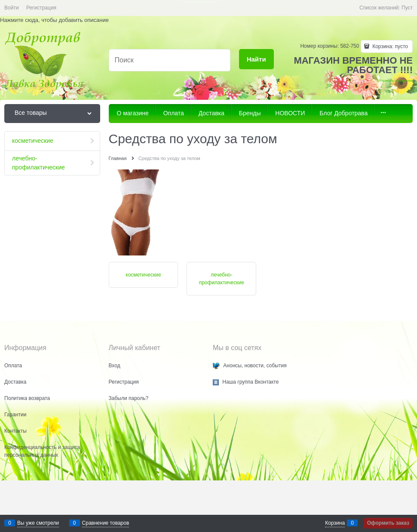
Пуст (407, 8)
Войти (12, 8)
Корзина (335, 523)
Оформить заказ (388, 523)
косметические (143, 275)
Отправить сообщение (395, 81)
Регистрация (41, 8)
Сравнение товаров (106, 523)
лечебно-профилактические (222, 279)
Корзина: (389, 46)
